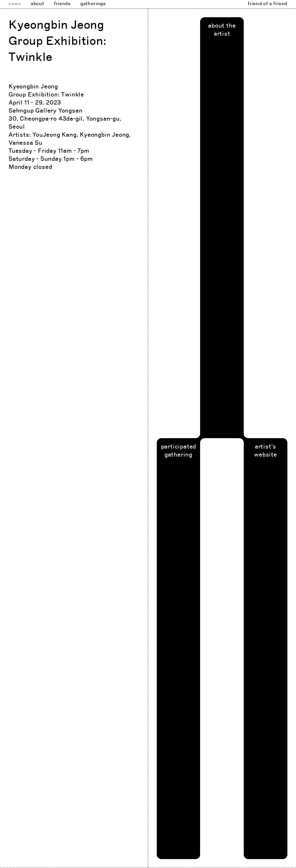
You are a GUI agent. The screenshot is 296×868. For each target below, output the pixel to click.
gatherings (93, 4)
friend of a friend (268, 4)
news (15, 4)
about (37, 4)
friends (62, 4)
